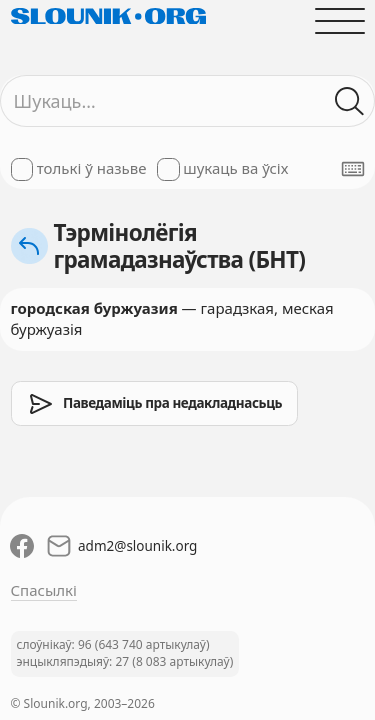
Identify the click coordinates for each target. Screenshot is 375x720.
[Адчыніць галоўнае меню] (339, 20)
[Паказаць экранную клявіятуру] (353, 169)
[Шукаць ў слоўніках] (349, 101)
